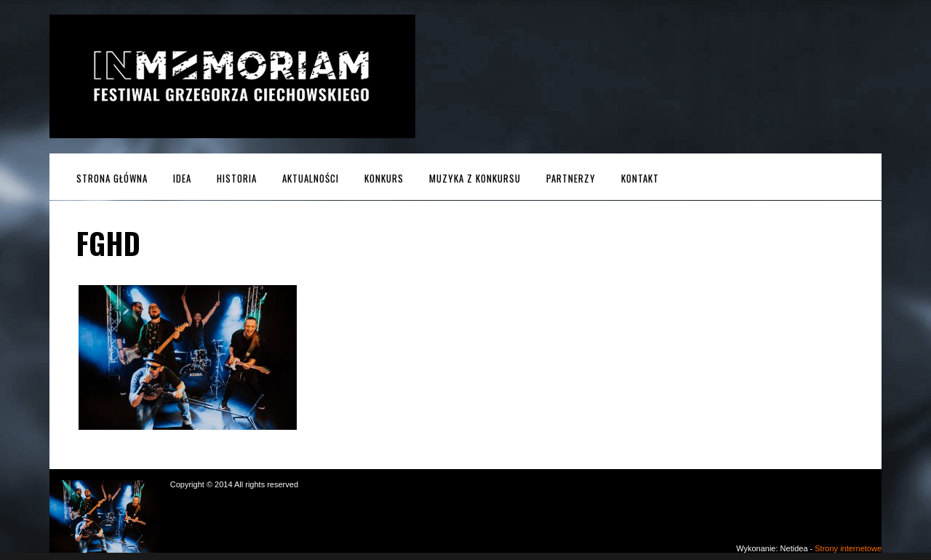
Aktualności (311, 178)
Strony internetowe (848, 548)
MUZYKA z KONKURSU (475, 178)
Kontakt (640, 178)
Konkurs (384, 178)
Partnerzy (571, 178)
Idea (182, 178)
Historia (237, 178)
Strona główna (112, 178)
